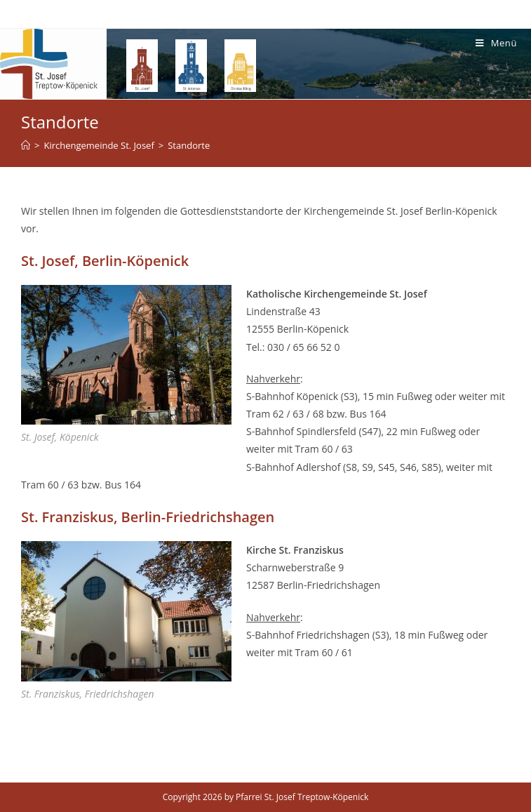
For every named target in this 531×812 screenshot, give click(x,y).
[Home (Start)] (26, 145)
